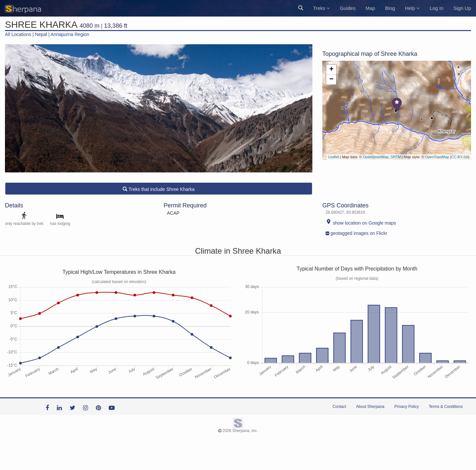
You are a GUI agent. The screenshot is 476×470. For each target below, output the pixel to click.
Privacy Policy (407, 407)
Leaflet (334, 157)
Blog (390, 8)
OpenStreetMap (376, 157)
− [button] (331, 80)
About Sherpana (370, 407)
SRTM (396, 157)
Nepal (41, 34)
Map (370, 8)
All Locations (18, 34)
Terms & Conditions (446, 407)
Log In (437, 8)
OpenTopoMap (437, 157)
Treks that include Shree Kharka (159, 189)
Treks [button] (321, 8)
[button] (301, 8)
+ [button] (331, 70)
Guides (348, 8)
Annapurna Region (70, 34)
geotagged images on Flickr (357, 232)
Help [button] (412, 8)
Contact (339, 407)
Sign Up (462, 8)
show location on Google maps (361, 223)
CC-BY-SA (460, 157)
